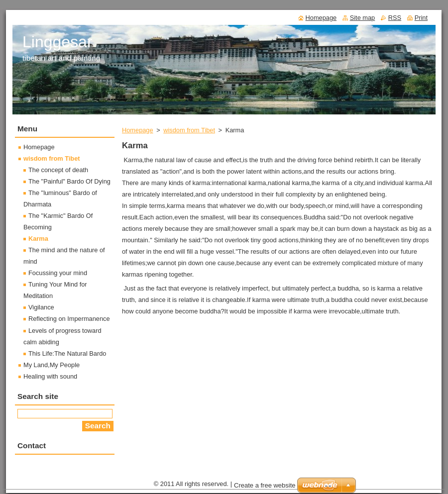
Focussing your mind (58, 273)
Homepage (138, 130)
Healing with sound (50, 376)
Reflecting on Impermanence (69, 319)
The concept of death (58, 170)
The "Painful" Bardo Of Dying (69, 181)
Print (421, 18)
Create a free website (265, 485)
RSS (395, 18)
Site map (363, 18)
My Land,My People (52, 365)
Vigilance (41, 307)
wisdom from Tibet (189, 130)
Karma (38, 239)
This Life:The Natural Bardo (67, 353)
